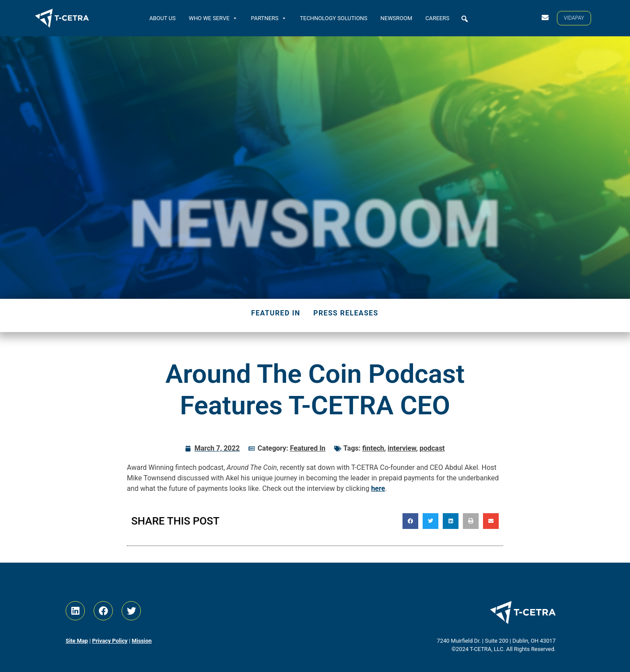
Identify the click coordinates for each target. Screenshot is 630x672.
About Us (162, 18)
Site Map (77, 641)
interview (402, 448)
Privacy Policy (110, 641)
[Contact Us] (545, 17)
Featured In (276, 313)
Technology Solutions (333, 18)
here (378, 488)
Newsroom (397, 18)
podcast (432, 448)
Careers (437, 18)
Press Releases (346, 313)
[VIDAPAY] (574, 18)
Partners (269, 18)
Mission (142, 641)
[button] (465, 19)
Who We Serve (213, 18)
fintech (373, 448)
